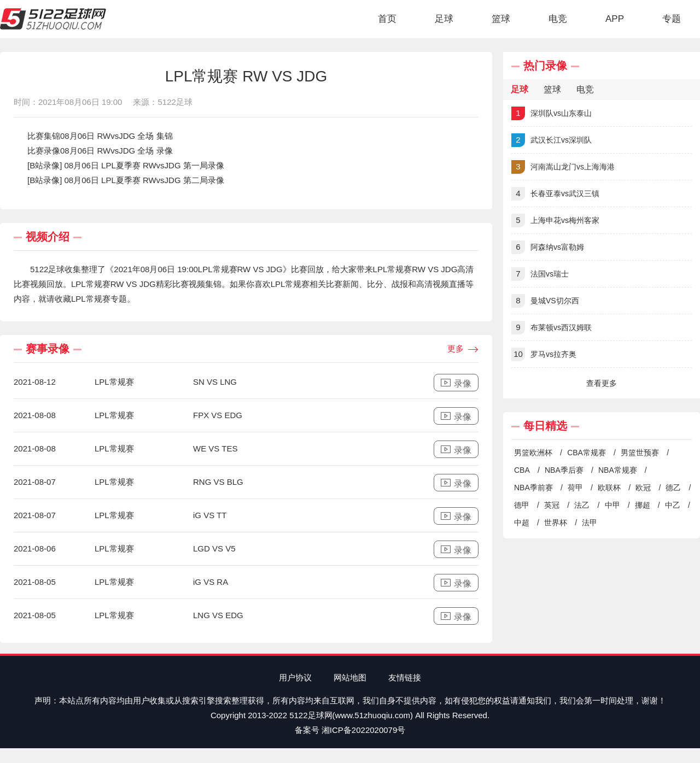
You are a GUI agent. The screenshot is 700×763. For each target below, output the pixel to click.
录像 (456, 383)
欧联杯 (609, 488)
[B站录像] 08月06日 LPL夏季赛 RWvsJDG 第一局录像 (126, 165)
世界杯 (556, 523)
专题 (672, 19)
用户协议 (295, 677)
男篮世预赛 (640, 453)
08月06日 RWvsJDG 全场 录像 (116, 151)
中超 (522, 523)
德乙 (673, 488)
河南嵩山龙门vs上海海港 (563, 167)
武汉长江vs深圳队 (552, 140)
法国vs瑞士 (540, 274)
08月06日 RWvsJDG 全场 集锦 (116, 136)
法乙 (582, 505)
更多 (463, 349)
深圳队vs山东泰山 (552, 113)
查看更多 (602, 383)
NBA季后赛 (564, 470)
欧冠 (643, 488)
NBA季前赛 (533, 488)
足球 (444, 19)
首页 (387, 19)
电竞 (558, 19)
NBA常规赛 (618, 470)
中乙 (673, 505)
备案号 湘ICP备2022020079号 (350, 730)
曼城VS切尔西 (545, 301)
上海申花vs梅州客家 (555, 221)
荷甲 (575, 488)
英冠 (552, 505)
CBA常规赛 (587, 453)
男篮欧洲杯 (533, 453)
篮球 (501, 19)
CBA (522, 470)
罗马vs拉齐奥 (544, 354)
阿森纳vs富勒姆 (548, 247)
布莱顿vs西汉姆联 (552, 328)
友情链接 (405, 677)
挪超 (643, 505)
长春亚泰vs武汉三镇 (555, 194)
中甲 (612, 505)
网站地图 (350, 677)
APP (615, 19)
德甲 (522, 505)
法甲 (590, 523)
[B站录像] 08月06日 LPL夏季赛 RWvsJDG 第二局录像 (126, 180)
